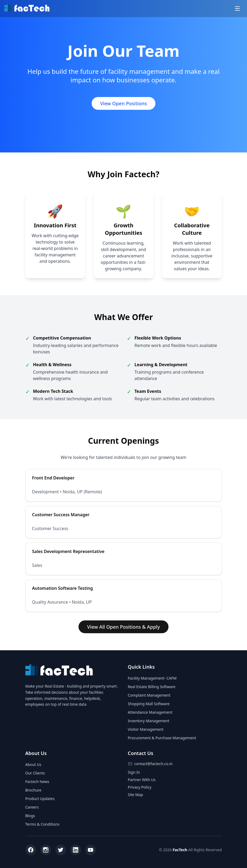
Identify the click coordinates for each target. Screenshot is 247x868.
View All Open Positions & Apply (123, 627)
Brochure (34, 790)
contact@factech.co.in (154, 764)
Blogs (30, 816)
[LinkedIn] (76, 850)
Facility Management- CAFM (152, 678)
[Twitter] (61, 850)
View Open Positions (123, 103)
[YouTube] (91, 850)
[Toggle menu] (237, 9)
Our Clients (35, 773)
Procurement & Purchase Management (162, 738)
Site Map (136, 795)
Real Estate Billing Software (152, 687)
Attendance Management (150, 712)
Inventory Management (149, 721)
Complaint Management (149, 695)
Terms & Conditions (43, 824)
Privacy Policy (140, 787)
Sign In (134, 772)
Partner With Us (142, 780)
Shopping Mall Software (149, 704)
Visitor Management (146, 729)
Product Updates (40, 799)
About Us (33, 764)
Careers (32, 807)
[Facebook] (31, 850)
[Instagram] (46, 850)
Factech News (37, 782)
